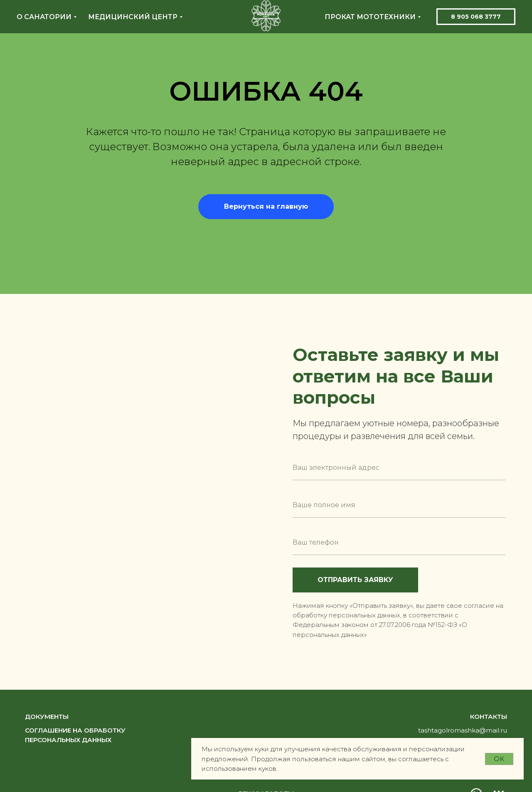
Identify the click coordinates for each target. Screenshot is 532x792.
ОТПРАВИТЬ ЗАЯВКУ (368, 580)
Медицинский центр (133, 17)
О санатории (44, 17)
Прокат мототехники (370, 17)
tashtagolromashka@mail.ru (463, 730)
